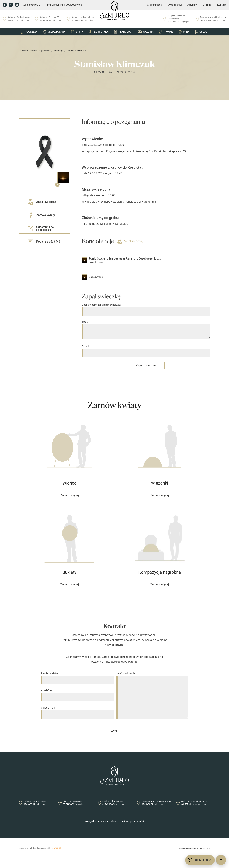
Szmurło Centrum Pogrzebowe (35, 51)
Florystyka (99, 32)
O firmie (207, 5)
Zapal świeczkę (130, 241)
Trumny (166, 32)
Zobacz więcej (70, 495)
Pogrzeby (29, 32)
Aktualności (175, 5)
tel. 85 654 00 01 (32, 5)
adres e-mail (77, 711)
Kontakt (222, 5)
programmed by (50, 848)
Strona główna (154, 5)
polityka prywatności (132, 822)
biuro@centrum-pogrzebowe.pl (65, 5)
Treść (146, 330)
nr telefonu (77, 694)
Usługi (202, 32)
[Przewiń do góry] (221, 860)
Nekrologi (123, 32)
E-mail (146, 350)
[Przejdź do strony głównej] (114, 11)
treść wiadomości (152, 695)
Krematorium (54, 32)
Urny (184, 32)
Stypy (77, 32)
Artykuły (192, 5)
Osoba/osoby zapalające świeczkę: (146, 308)
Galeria (146, 32)
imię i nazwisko (77, 677)
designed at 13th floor (28, 848)
